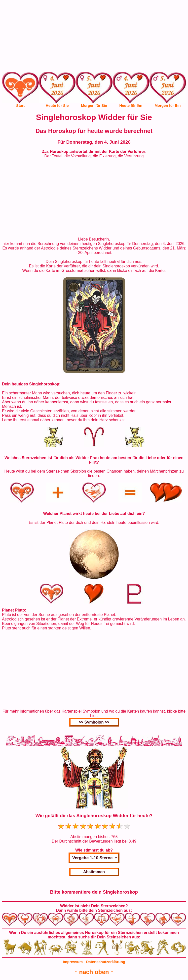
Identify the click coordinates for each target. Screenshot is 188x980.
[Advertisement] (94, 37)
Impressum (73, 962)
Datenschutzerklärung (106, 962)
